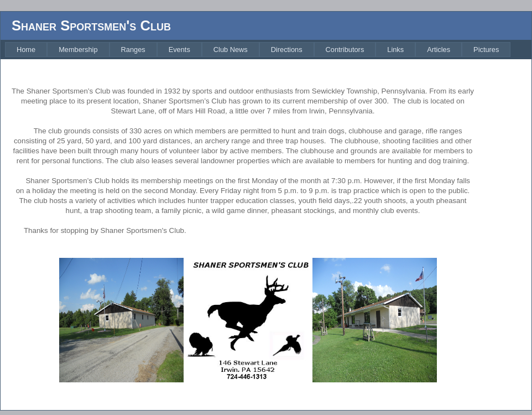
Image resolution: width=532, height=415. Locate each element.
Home (26, 50)
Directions (287, 50)
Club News (231, 50)
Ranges (133, 50)
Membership (78, 50)
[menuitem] (26, 50)
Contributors (345, 50)
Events (179, 50)
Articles (439, 50)
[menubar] (258, 50)
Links (395, 50)
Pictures (486, 50)
